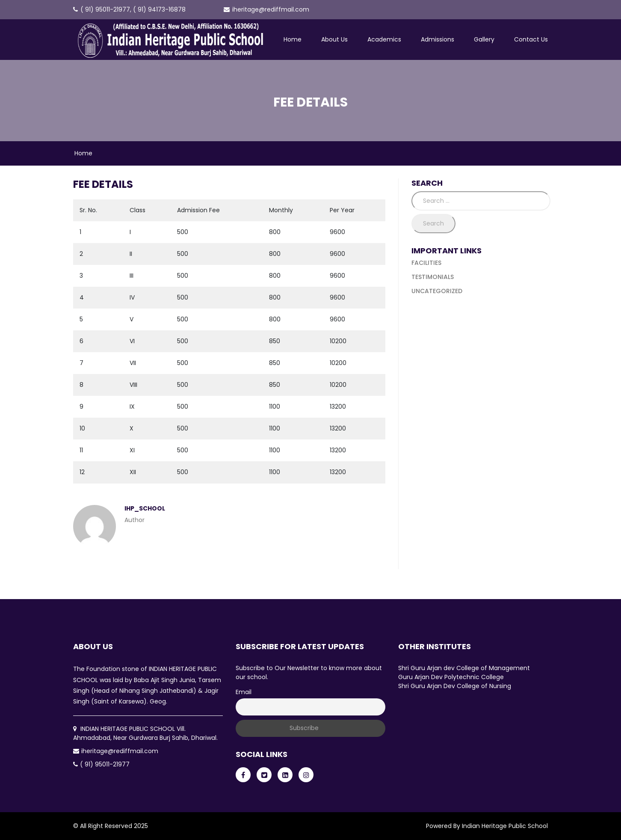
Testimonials (433, 277)
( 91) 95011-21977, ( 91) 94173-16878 (129, 9)
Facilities (426, 263)
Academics (384, 39)
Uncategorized (437, 291)
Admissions (438, 39)
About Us (334, 39)
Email (244, 692)
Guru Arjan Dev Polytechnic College (451, 677)
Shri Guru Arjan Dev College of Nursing (455, 686)
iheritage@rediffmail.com (266, 9)
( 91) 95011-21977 (101, 764)
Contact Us (531, 39)
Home (293, 39)
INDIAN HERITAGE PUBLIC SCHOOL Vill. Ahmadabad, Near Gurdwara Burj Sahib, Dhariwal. (145, 733)
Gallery (484, 39)
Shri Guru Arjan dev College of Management (464, 668)
